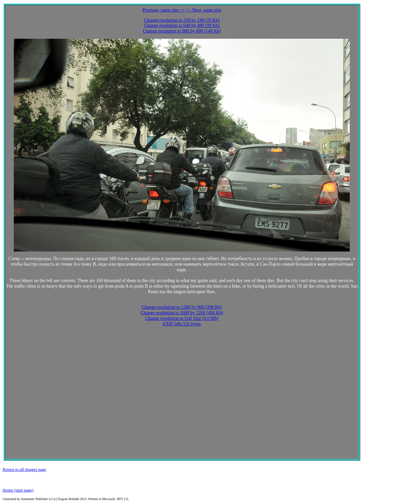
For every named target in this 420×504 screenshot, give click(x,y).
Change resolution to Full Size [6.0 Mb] (182, 318)
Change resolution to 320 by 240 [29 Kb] (182, 20)
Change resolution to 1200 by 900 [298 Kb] (182, 307)
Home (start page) (18, 490)
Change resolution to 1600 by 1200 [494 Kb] (182, 313)
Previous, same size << (164, 10)
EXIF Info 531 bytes (182, 324)
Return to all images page (24, 469)
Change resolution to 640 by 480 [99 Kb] (182, 25)
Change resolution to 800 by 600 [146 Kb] (182, 31)
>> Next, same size (204, 10)
